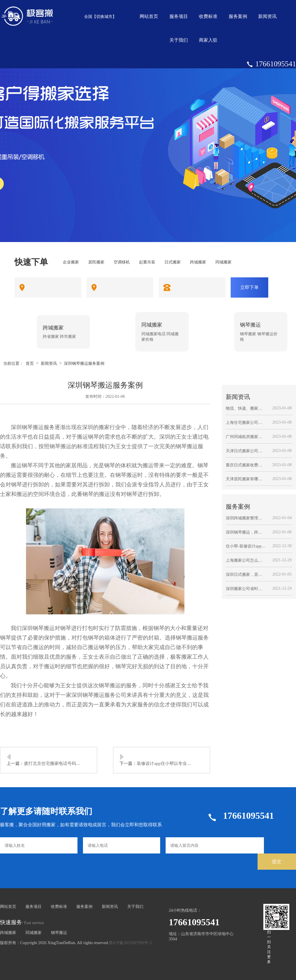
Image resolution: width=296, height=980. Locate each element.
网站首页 (149, 16)
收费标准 (208, 16)
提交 (277, 861)
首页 (30, 363)
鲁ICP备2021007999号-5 (130, 943)
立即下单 (249, 287)
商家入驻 (208, 40)
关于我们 (179, 40)
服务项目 (179, 16)
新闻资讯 (267, 16)
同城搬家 (34, 933)
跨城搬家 (8, 933)
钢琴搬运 (59, 933)
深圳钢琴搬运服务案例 (84, 363)
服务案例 (238, 16)
